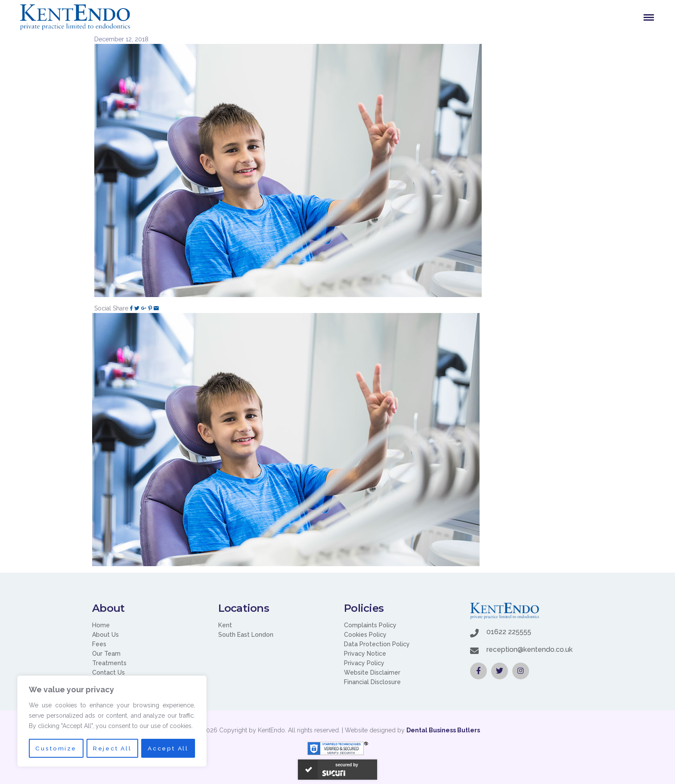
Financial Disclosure (372, 682)
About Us (105, 635)
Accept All (168, 748)
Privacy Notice (365, 654)
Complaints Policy (370, 625)
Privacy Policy (364, 663)
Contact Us (108, 672)
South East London (246, 635)
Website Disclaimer (372, 672)
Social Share (111, 308)
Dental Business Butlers (443, 730)
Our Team (106, 654)
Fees (99, 644)
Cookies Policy (365, 635)
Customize (56, 748)
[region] (112, 722)
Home (101, 625)
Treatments (109, 663)
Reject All (112, 748)
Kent (225, 625)
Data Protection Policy (377, 644)
